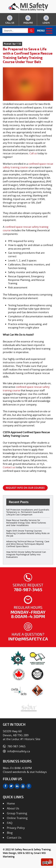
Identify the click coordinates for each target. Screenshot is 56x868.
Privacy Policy (16, 828)
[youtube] (23, 786)
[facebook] (5, 786)
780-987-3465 (10, 22)
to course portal (46, 22)
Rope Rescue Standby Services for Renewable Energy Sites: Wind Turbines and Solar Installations (26, 523)
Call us (33, 153)
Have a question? (28, 637)
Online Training (17, 818)
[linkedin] (17, 786)
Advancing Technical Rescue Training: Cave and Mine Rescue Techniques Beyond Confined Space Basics (28, 544)
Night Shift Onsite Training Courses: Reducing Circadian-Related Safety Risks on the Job (28, 533)
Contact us (9, 467)
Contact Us (14, 838)
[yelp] (47, 862)
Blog (10, 833)
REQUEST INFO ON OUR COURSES (25, 488)
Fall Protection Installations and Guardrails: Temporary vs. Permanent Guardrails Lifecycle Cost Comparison (28, 512)
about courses (28, 22)
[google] (29, 786)
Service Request (28, 588)
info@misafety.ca (19, 751)
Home (11, 803)
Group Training (17, 813)
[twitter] (11, 786)
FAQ (10, 823)
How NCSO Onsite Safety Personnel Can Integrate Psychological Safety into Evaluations (26, 554)
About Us (13, 808)
